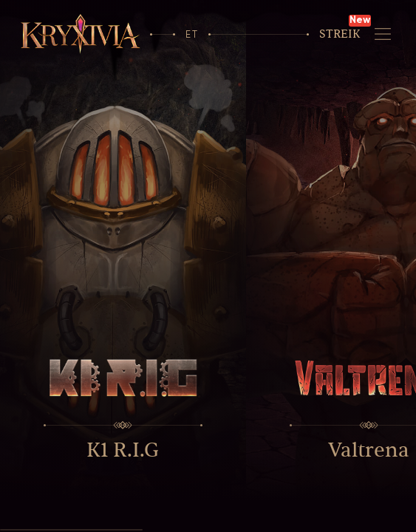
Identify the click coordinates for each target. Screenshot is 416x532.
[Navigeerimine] (383, 34)
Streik (340, 34)
